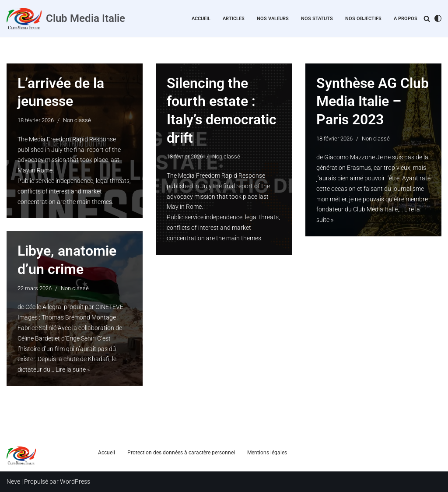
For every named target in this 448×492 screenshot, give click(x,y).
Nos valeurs (273, 19)
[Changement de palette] (438, 18)
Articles (234, 19)
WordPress (75, 481)
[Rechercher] (427, 19)
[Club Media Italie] (66, 19)
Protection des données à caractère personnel (181, 453)
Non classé (77, 120)
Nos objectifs (363, 19)
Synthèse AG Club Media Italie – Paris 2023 (373, 101)
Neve (13, 481)
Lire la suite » (73, 369)
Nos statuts (317, 19)
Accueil (201, 19)
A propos (406, 19)
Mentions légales (267, 453)
